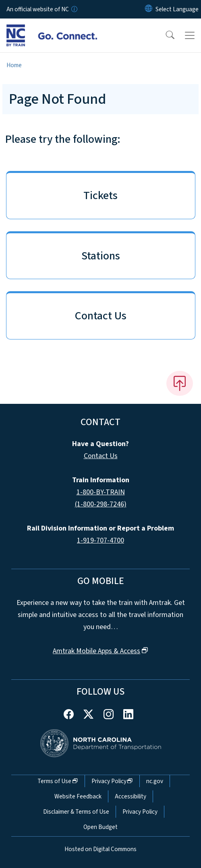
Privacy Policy (140, 812)
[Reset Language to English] (149, 9)
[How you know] (74, 9)
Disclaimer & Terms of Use (76, 812)
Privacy (112, 781)
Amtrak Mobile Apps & (100, 651)
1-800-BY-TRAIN (101, 492)
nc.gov (155, 781)
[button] (165, 35)
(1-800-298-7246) (101, 504)
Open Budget (100, 827)
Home (14, 65)
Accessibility (131, 796)
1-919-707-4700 (100, 540)
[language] (177, 9)
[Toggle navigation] (190, 35)
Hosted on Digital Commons (100, 849)
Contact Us (101, 456)
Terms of (58, 781)
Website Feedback (78, 796)
